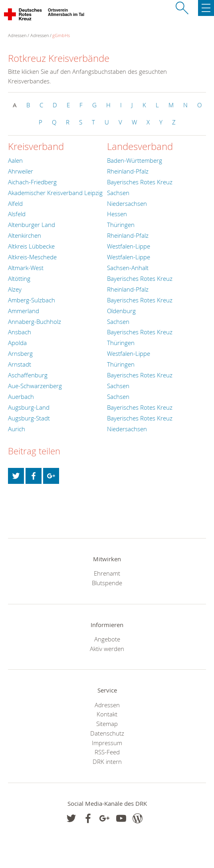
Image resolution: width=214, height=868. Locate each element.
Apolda (17, 343)
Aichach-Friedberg (32, 182)
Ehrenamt (107, 573)
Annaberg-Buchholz (35, 322)
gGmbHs (61, 35)
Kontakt (107, 714)
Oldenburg (121, 311)
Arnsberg (20, 353)
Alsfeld (17, 214)
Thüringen (121, 225)
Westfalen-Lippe (129, 246)
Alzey (15, 289)
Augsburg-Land (29, 407)
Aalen (15, 160)
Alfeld (15, 203)
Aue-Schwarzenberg (35, 386)
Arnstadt (20, 364)
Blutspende (107, 583)
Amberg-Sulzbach (32, 300)
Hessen (117, 214)
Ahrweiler (21, 171)
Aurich (17, 429)
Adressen (40, 35)
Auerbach (21, 397)
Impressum (107, 743)
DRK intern (107, 761)
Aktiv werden (107, 649)
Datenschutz (107, 733)
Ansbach (20, 332)
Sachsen (118, 193)
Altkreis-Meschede (32, 257)
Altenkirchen (25, 235)
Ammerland (24, 311)
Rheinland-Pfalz (128, 171)
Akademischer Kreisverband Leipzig (55, 193)
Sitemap (107, 724)
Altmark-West (26, 268)
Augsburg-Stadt (29, 418)
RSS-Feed (107, 752)
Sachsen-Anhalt (128, 268)
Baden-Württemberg (135, 160)
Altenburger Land (32, 225)
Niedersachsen (127, 203)
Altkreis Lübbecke (31, 246)
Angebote (107, 639)
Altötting (19, 278)
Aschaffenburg (28, 375)
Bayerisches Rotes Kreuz (140, 182)
